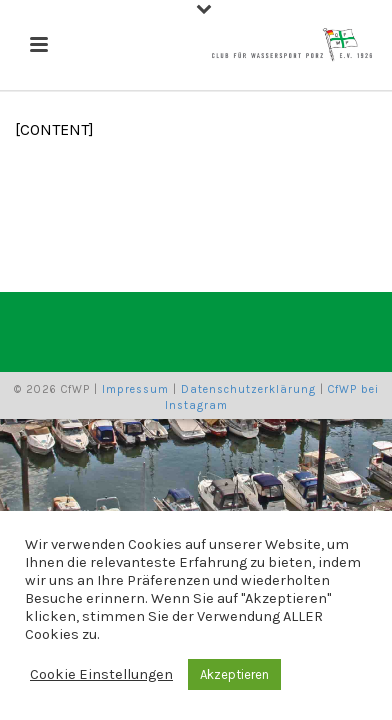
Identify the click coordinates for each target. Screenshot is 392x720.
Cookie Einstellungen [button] (101, 674)
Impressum (135, 389)
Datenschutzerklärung (248, 389)
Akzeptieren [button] (234, 674)
